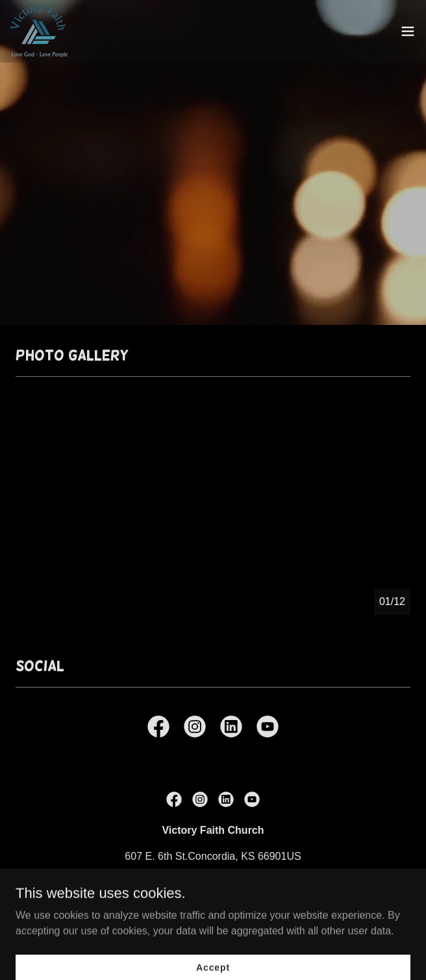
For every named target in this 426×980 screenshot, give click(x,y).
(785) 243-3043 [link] (213, 882)
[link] (39, 31)
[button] (408, 31)
